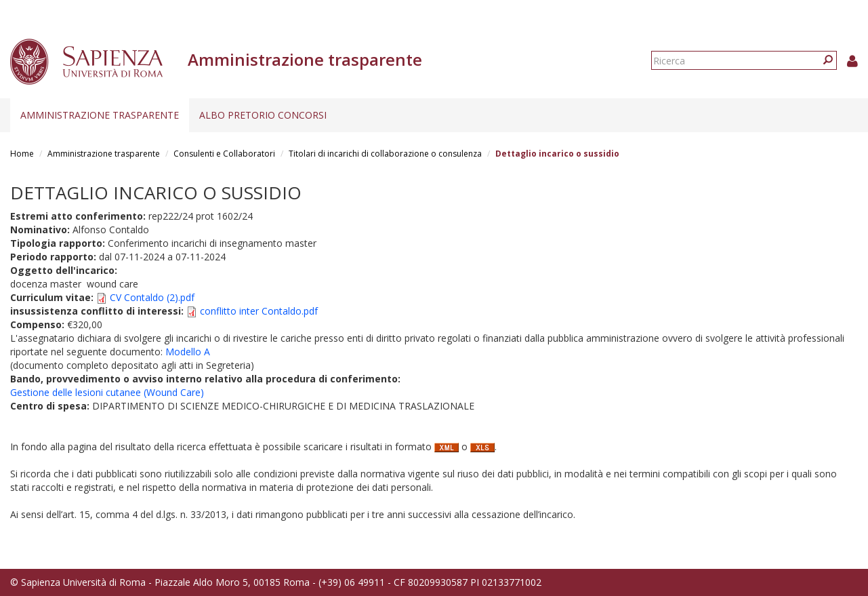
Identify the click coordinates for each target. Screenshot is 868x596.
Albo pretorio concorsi (263, 115)
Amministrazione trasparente (100, 115)
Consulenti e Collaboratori (224, 154)
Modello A (188, 352)
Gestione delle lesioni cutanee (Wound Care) (107, 392)
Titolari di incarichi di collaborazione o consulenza (385, 154)
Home (22, 154)
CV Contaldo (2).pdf (152, 297)
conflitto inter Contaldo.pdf (259, 311)
